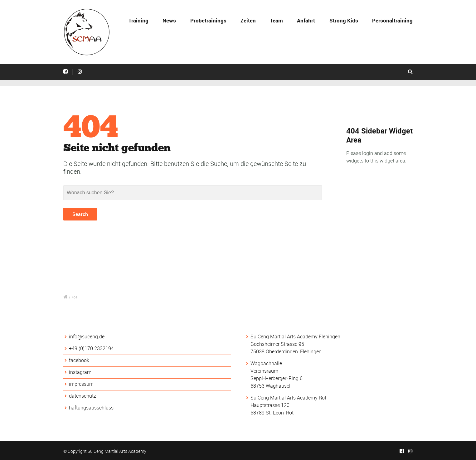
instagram (80, 372)
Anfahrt (306, 20)
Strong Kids (344, 20)
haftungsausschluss (91, 408)
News (169, 20)
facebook (79, 360)
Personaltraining (392, 20)
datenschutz (83, 396)
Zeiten (248, 20)
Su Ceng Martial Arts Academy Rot (288, 398)
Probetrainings (208, 20)
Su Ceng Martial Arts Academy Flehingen (295, 337)
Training (138, 20)
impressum (81, 384)
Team (276, 20)
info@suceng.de (87, 337)
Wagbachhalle (266, 363)
